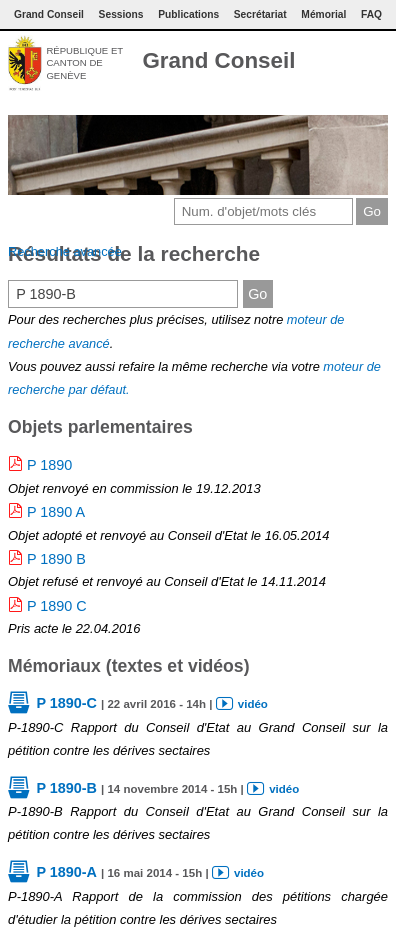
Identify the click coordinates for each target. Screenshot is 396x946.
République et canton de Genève (84, 63)
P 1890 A (56, 512)
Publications (188, 14)
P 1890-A (66, 872)
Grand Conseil (218, 60)
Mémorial (323, 14)
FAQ (371, 14)
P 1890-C (66, 703)
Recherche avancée (65, 251)
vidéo (253, 704)
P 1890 (49, 465)
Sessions (121, 14)
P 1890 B (56, 559)
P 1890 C (57, 606)
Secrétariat (260, 14)
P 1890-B (66, 788)
